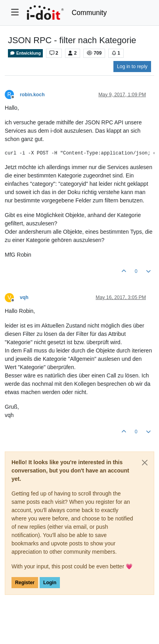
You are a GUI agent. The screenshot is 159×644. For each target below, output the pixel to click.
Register (25, 583)
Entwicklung (25, 53)
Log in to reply (132, 67)
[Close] (145, 463)
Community (89, 13)
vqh (24, 297)
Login (50, 583)
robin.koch (32, 95)
